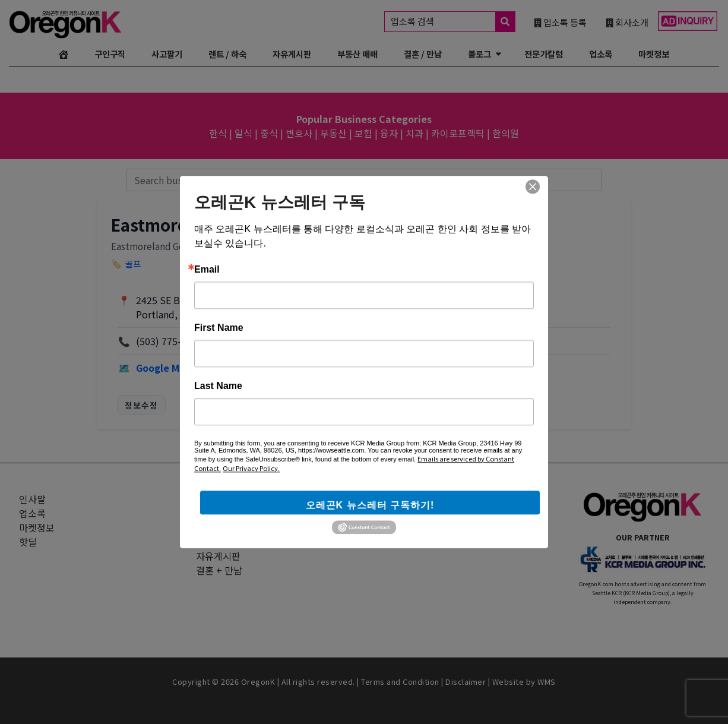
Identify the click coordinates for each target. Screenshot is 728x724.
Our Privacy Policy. (251, 468)
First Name (219, 328)
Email (207, 270)
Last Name (218, 386)
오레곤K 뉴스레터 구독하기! (370, 505)
